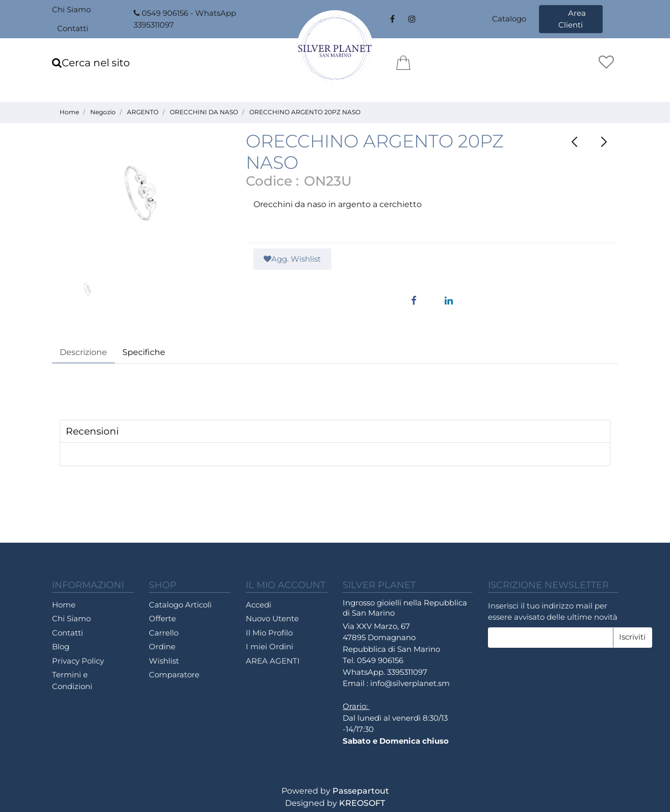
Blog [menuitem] (61, 646)
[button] (141, 202)
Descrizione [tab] (83, 352)
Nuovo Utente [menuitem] (272, 618)
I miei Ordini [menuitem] (269, 646)
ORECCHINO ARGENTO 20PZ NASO (305, 112)
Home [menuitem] (64, 605)
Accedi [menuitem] (259, 605)
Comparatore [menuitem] (174, 675)
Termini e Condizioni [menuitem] (72, 680)
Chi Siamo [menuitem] (71, 9)
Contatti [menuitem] (73, 28)
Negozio (103, 112)
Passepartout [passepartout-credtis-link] (361, 791)
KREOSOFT (362, 803)
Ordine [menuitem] (162, 646)
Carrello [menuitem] (164, 633)
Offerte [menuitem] (162, 618)
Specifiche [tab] (144, 352)
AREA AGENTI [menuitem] (273, 661)
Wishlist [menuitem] (164, 661)
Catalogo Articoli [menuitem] (180, 605)
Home (69, 112)
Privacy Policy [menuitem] (78, 661)
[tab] (335, 432)
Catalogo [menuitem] (509, 19)
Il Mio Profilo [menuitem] (269, 633)
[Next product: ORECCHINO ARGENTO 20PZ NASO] (604, 142)
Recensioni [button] (92, 431)
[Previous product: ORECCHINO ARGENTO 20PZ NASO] (575, 142)
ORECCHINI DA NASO (204, 112)
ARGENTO (143, 112)
